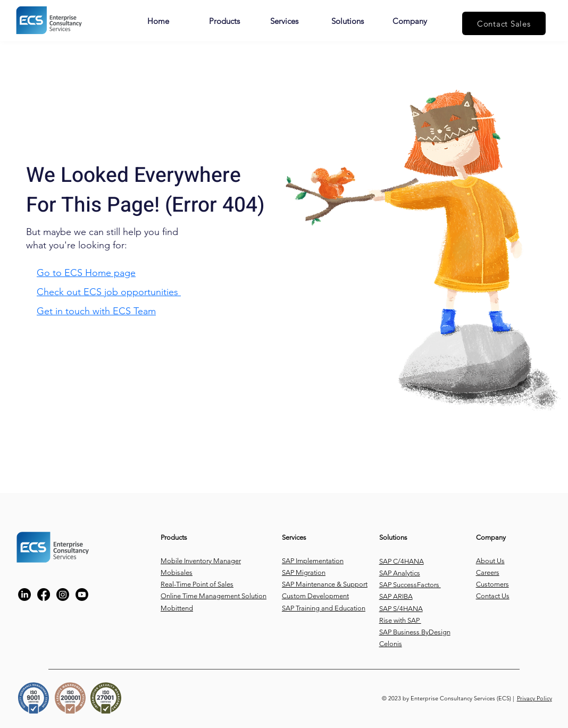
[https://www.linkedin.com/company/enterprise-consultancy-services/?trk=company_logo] (24, 595)
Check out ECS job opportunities (109, 292)
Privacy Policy (534, 698)
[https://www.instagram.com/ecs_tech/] (63, 595)
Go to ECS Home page (86, 273)
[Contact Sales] (504, 23)
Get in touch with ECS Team (96, 311)
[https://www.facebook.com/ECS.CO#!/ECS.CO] (44, 595)
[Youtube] (82, 595)
